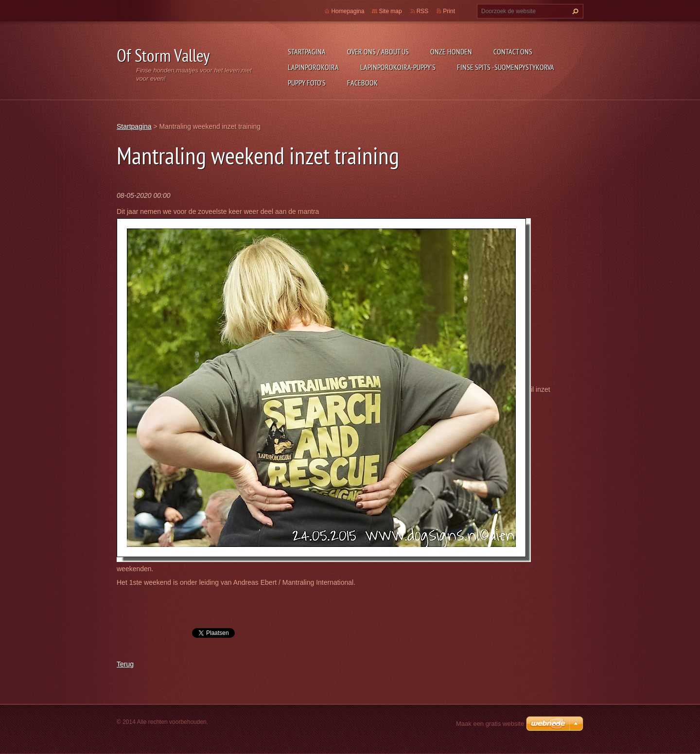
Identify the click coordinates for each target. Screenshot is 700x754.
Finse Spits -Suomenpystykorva (506, 67)
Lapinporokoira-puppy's (398, 67)
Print (449, 11)
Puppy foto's (307, 83)
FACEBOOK (362, 83)
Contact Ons (513, 52)
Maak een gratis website (490, 724)
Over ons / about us (378, 52)
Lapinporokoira (313, 67)
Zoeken (574, 11)
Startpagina (307, 52)
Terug (125, 664)
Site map (390, 11)
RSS (423, 11)
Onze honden (451, 52)
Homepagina (348, 11)
